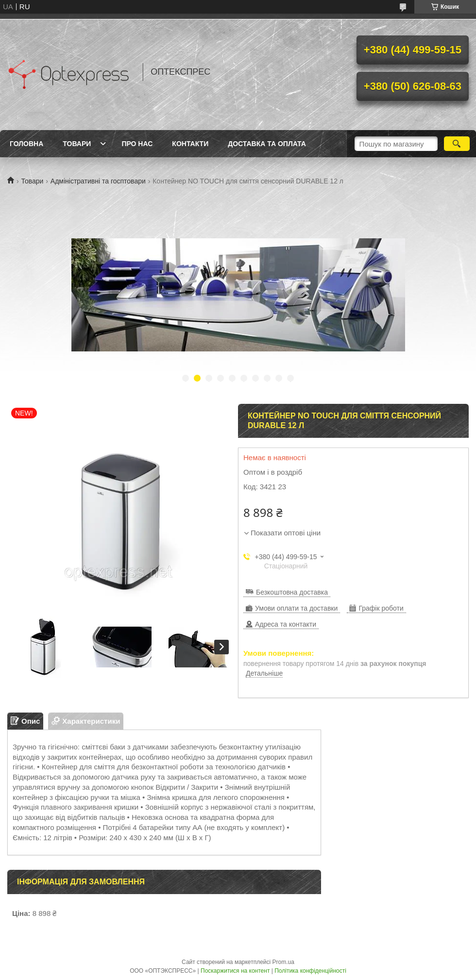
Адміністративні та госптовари (98, 181)
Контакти (190, 144)
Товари (77, 144)
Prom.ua (283, 962)
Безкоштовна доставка (292, 592)
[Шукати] (457, 144)
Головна (26, 144)
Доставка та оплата (267, 144)
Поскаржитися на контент (235, 971)
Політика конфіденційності (310, 971)
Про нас (137, 144)
